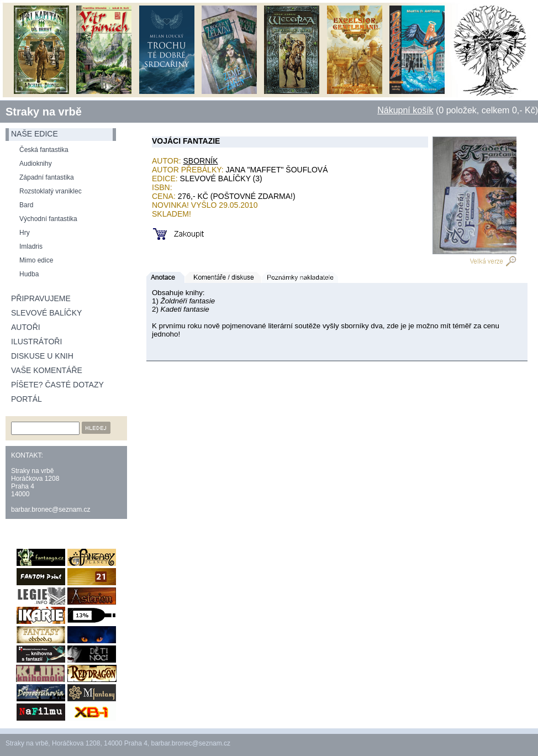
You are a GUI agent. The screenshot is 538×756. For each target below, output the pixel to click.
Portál (27, 399)
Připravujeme (41, 298)
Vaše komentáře (47, 370)
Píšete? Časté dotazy (57, 385)
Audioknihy (36, 164)
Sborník (201, 161)
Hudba (29, 274)
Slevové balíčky (46, 313)
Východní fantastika (48, 219)
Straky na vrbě (44, 112)
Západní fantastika (47, 177)
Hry (25, 233)
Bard (26, 205)
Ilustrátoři (36, 342)
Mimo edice (36, 260)
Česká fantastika (44, 150)
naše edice (35, 134)
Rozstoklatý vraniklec (51, 191)
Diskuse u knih (42, 356)
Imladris (31, 246)
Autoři (26, 327)
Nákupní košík (405, 110)
